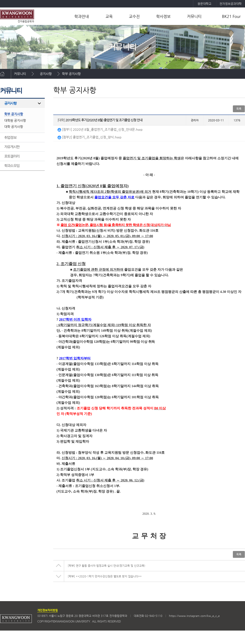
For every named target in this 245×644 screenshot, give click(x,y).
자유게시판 (12, 147)
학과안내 (82, 16)
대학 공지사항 (14, 127)
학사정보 (163, 16)
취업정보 (10, 137)
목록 (239, 109)
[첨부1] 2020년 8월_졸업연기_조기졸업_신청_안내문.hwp (100, 129)
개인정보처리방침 (48, 610)
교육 (109, 16)
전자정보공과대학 (231, 4)
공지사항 (46, 74)
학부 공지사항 (71, 74)
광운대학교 (204, 4)
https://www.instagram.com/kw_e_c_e (194, 616)
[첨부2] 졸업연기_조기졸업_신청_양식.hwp (89, 137)
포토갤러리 (12, 156)
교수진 (134, 16)
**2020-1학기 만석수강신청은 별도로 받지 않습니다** (105, 576)
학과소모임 (12, 166)
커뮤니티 (194, 16)
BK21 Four (231, 16)
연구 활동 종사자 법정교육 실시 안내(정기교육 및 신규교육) (107, 566)
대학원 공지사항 (15, 120)
